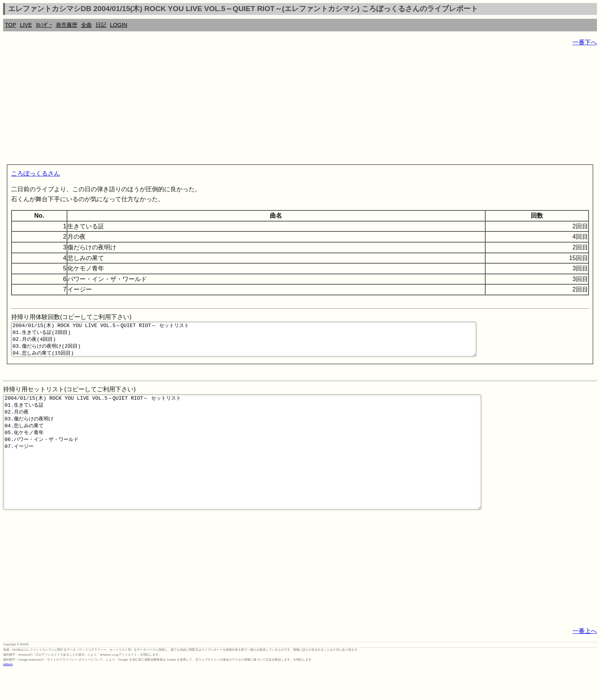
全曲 (86, 25)
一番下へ (585, 42)
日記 (101, 25)
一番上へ (585, 661)
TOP (11, 25)
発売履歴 (67, 25)
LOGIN (119, 25)
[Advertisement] (233, 107)
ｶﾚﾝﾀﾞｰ (44, 25)
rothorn (8, 694)
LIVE (26, 25)
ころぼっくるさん (36, 173)
